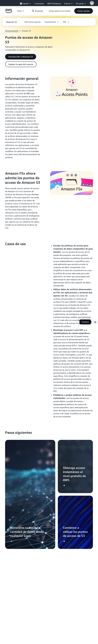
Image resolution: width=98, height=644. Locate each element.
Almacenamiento (12, 31)
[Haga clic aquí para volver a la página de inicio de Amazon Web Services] (9, 12)
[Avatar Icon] (92, 3)
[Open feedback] (95, 322)
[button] (84, 11)
